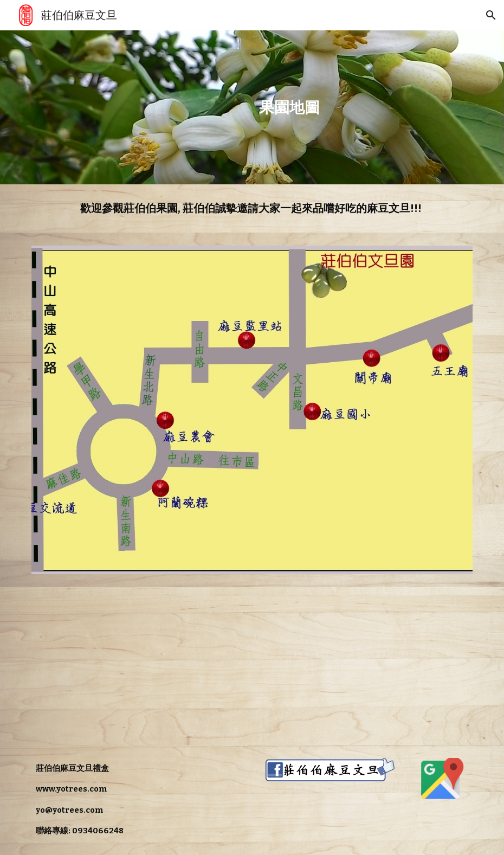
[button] (491, 15)
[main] (289, 108)
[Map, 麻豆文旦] (139, 666)
